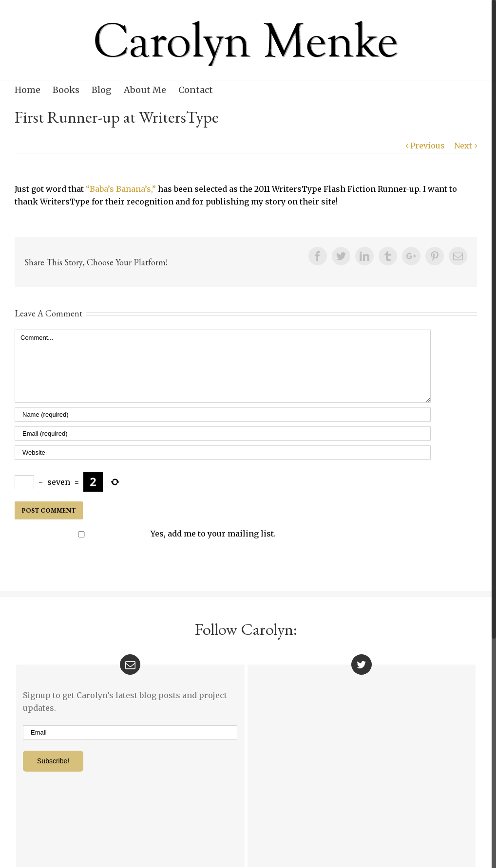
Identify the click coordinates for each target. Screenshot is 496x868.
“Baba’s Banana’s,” (121, 189)
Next (463, 146)
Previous (428, 146)
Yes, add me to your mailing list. (146, 534)
